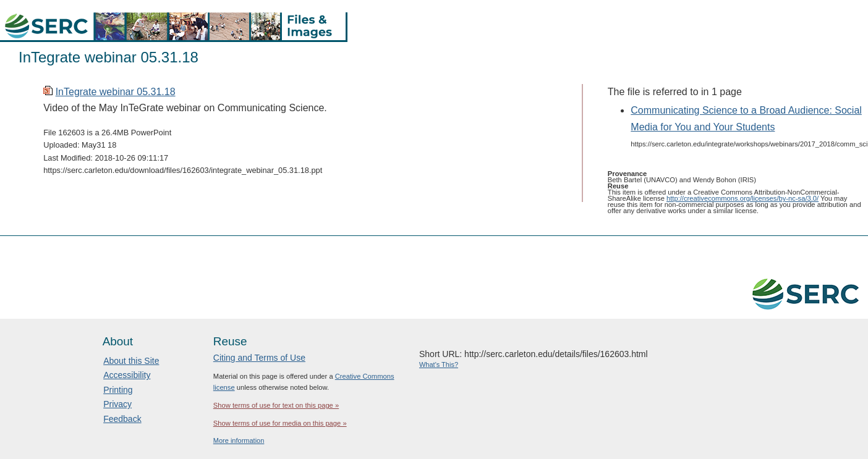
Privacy (117, 404)
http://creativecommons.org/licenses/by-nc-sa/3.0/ (742, 198)
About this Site (131, 361)
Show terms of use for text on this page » (276, 405)
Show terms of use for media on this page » (280, 423)
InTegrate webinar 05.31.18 (116, 92)
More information (239, 440)
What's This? (439, 364)
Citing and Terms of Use (259, 358)
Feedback (122, 419)
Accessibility (127, 375)
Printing (118, 390)
